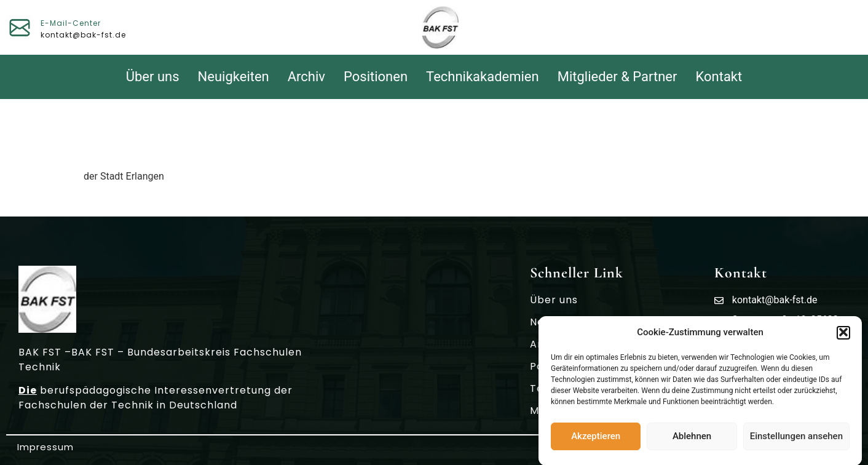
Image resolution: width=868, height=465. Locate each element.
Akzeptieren (596, 440)
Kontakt (719, 77)
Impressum (45, 447)
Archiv (306, 77)
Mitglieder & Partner (617, 77)
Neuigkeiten (234, 77)
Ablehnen (692, 440)
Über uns (153, 77)
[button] (843, 336)
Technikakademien (483, 77)
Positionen (376, 77)
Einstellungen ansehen (796, 440)
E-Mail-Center (71, 23)
